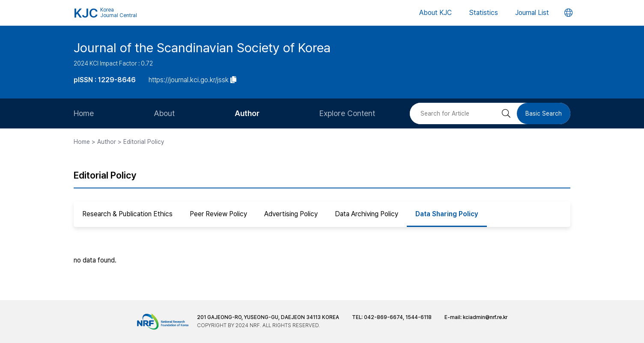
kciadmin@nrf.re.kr (485, 317)
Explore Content (347, 113)
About (164, 113)
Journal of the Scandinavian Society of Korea (202, 48)
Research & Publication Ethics (127, 214)
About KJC (435, 13)
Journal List (532, 13)
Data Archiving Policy (367, 214)
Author (247, 113)
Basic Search (544, 113)
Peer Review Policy (218, 214)
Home (84, 113)
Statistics (483, 13)
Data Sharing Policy (447, 214)
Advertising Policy (291, 214)
